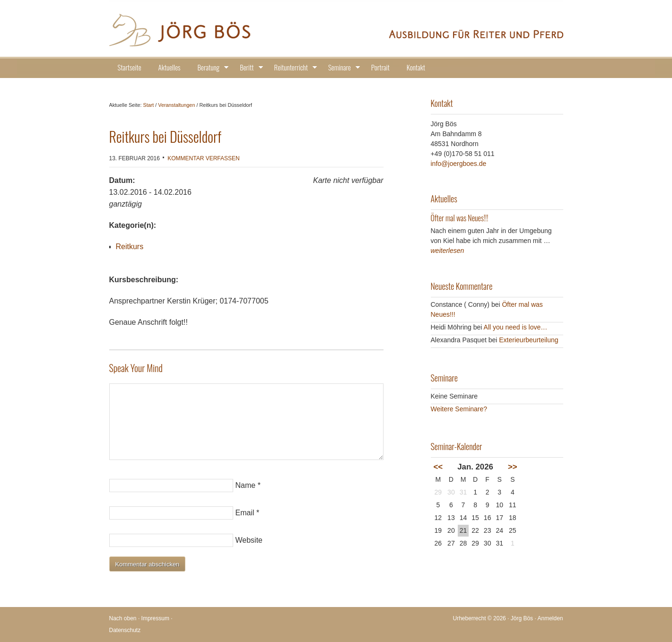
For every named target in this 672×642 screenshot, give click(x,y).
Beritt (248, 69)
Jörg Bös (336, 28)
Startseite (130, 67)
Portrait (380, 67)
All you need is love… (516, 327)
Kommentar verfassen (203, 158)
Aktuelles (170, 67)
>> (513, 467)
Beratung (210, 69)
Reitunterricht (293, 69)
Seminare (341, 69)
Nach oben (123, 618)
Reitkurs (130, 247)
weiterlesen (448, 251)
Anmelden (550, 618)
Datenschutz (125, 630)
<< (438, 467)
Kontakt (416, 67)
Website (249, 540)
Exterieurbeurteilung (528, 340)
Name (246, 485)
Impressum (155, 618)
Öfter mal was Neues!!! (460, 218)
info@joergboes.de (459, 164)
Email (245, 513)
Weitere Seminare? (459, 409)
